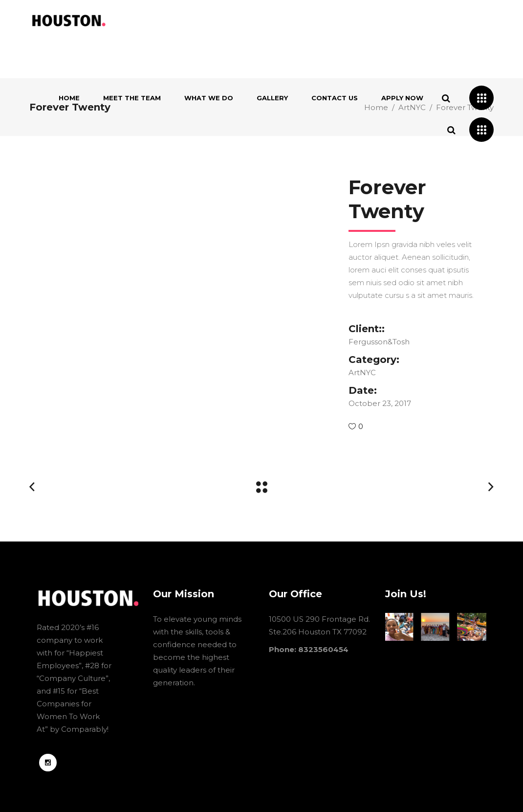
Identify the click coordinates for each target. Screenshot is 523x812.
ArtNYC (362, 372)
